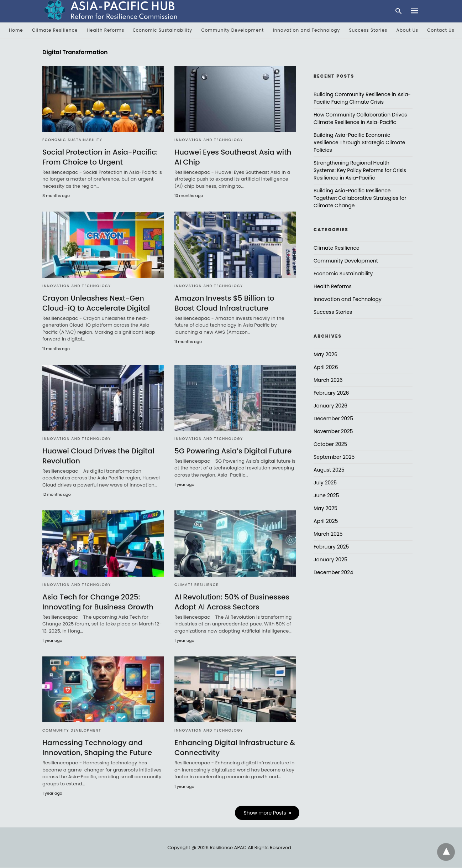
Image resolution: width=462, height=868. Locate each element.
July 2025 (325, 483)
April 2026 (326, 367)
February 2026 (331, 393)
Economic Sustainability (163, 30)
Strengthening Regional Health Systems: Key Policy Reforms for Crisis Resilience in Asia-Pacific (360, 170)
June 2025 (326, 495)
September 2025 (334, 457)
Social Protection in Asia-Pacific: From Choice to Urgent (100, 157)
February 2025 (331, 547)
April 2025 (326, 521)
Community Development (232, 30)
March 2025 (328, 534)
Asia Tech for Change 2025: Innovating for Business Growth (98, 602)
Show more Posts (265, 813)
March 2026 (328, 380)
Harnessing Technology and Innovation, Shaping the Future (97, 748)
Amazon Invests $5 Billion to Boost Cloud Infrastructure (224, 303)
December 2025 (333, 419)
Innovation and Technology (307, 30)
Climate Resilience (55, 30)
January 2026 (330, 406)
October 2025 (330, 444)
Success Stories (368, 30)
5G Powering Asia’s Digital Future (233, 451)
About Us (408, 30)
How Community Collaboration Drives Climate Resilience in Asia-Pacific (360, 118)
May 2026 (325, 354)
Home (16, 30)
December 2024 (333, 572)
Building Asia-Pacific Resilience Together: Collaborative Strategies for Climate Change (360, 198)
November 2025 (333, 431)
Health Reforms (106, 30)
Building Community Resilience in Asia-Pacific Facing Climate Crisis (362, 98)
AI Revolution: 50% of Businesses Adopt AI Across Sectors (232, 602)
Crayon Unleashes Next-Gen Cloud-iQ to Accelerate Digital (96, 303)
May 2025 (325, 508)
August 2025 (329, 470)
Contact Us (441, 30)
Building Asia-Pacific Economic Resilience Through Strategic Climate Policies (359, 142)
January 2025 (330, 560)
